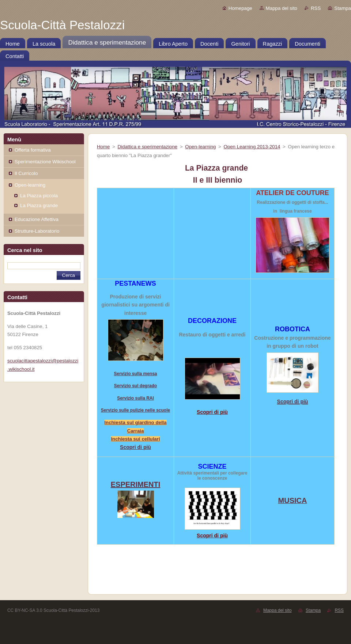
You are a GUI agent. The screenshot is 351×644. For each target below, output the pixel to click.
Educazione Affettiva (37, 219)
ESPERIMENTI (136, 484)
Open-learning (30, 185)
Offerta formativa (33, 150)
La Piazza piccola (39, 196)
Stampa (343, 8)
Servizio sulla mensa (135, 374)
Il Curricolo (26, 173)
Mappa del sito (282, 8)
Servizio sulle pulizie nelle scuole (135, 410)
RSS (316, 8)
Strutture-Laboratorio (37, 231)
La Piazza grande (39, 205)
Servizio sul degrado (135, 386)
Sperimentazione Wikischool (45, 162)
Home (103, 147)
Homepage (240, 8)
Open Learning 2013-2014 (252, 147)
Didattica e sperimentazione (148, 147)
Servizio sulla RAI (135, 398)
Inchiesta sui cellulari (135, 439)
